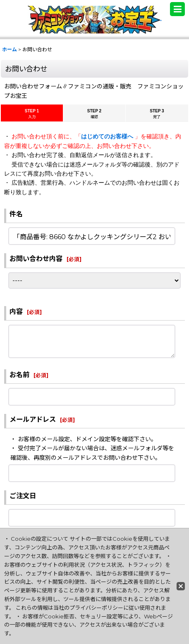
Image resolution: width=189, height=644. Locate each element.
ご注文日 (23, 496)
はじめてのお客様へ (108, 136)
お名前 (19, 375)
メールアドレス (33, 419)
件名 (16, 214)
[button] (177, 9)
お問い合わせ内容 (36, 259)
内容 (16, 311)
